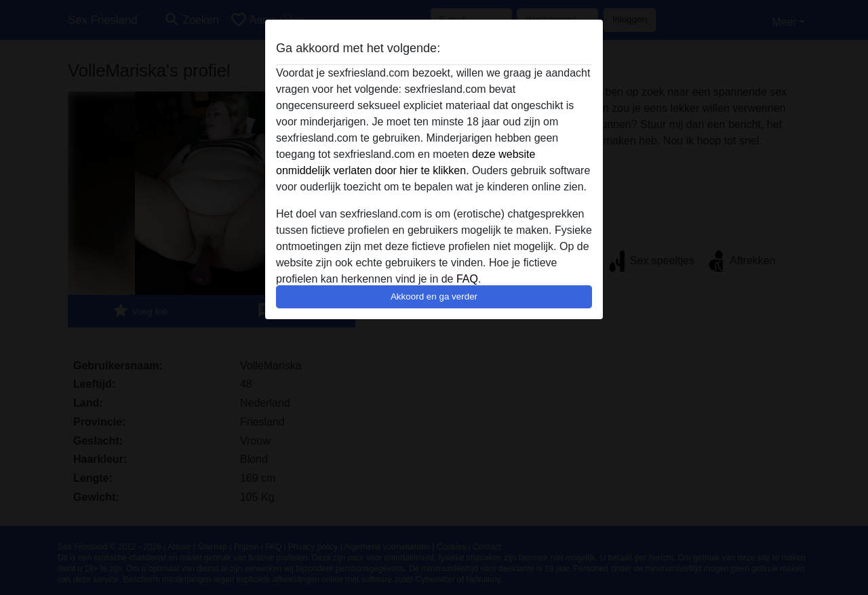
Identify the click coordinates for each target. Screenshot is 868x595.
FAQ (467, 279)
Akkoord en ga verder (434, 296)
